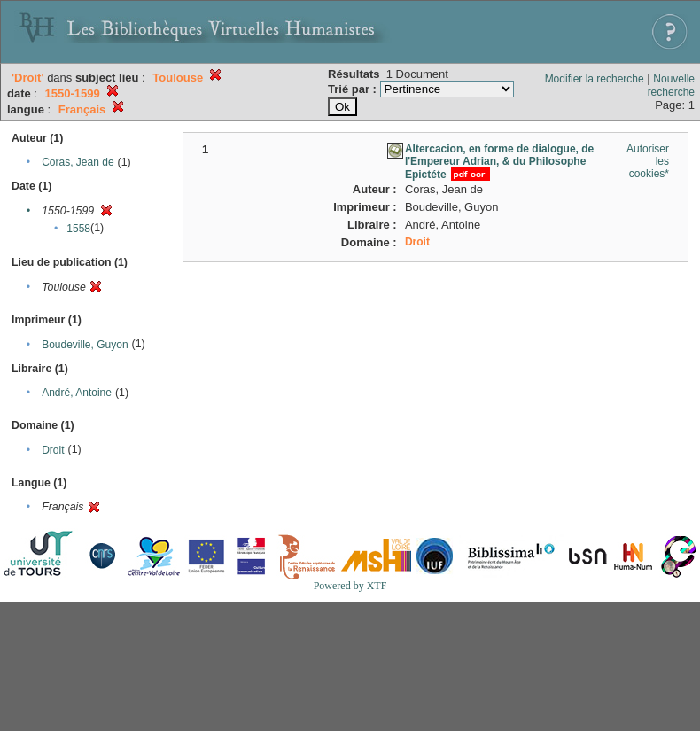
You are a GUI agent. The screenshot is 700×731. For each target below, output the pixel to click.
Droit (53, 450)
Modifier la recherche (595, 79)
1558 (78, 229)
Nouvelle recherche (671, 86)
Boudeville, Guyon (85, 345)
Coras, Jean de (78, 162)
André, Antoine (77, 393)
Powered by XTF (350, 586)
